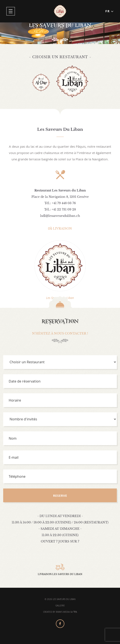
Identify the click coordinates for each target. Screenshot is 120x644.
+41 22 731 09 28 (64, 209)
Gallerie (60, 606)
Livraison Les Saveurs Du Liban (60, 570)
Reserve (60, 496)
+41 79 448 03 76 (64, 203)
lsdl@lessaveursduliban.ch (60, 216)
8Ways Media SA (66, 612)
